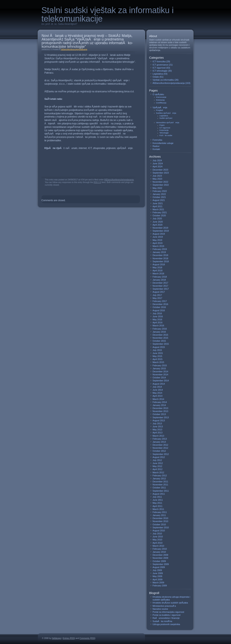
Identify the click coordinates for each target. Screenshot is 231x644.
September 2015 (161, 344)
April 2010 (158, 543)
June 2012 (158, 463)
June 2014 (158, 390)
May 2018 (157, 267)
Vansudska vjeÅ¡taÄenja (168, 122)
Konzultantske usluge (163, 143)
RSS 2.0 (97, 182)
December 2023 (161, 170)
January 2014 (159, 405)
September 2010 (161, 527)
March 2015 (158, 362)
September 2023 (161, 173)
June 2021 (158, 203)
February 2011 (160, 512)
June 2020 (158, 222)
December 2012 (161, 445)
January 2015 (159, 368)
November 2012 (161, 448)
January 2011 (159, 515)
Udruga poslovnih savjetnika (166, 624)
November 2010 (161, 521)
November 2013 (161, 411)
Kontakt (156, 149)
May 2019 (157, 240)
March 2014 (158, 399)
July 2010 (157, 534)
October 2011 (159, 488)
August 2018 (159, 264)
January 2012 (159, 479)
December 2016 (161, 304)
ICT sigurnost (159, 68)
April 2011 (158, 506)
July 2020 (157, 218)
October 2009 (159, 561)
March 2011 (158, 509)
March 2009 (158, 583)
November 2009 (161, 558)
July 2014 (157, 387)
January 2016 (159, 332)
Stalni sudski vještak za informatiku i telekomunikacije (108, 14)
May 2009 (157, 576)
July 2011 (157, 497)
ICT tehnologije (160, 71)
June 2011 (158, 500)
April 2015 (158, 359)
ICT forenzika (159, 61)
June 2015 (158, 353)
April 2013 (158, 433)
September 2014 (161, 381)
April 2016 (158, 323)
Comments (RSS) (87, 638)
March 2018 (158, 274)
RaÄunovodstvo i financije (166, 618)
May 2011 (157, 503)
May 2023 (157, 179)
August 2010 (159, 531)
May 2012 (157, 466)
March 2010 (158, 546)
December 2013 (161, 408)
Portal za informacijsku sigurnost (168, 612)
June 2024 (158, 163)
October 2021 (159, 197)
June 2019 (158, 237)
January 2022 (159, 194)
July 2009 (157, 570)
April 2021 (158, 206)
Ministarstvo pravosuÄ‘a (164, 606)
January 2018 (159, 280)
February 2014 (160, 402)
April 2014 (158, 396)
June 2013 (158, 427)
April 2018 (158, 271)
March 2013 (158, 436)
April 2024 (158, 166)
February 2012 (160, 475)
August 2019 (159, 234)
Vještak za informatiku (163, 80)
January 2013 (159, 442)
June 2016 (158, 316)
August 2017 (159, 292)
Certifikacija (161, 103)
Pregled (160, 110)
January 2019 (159, 252)
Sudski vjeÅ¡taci (166, 118)
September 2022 (161, 185)
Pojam (162, 125)
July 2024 (157, 160)
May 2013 (157, 430)
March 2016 (158, 326)
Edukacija (160, 100)
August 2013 (159, 420)
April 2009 (158, 579)
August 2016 (159, 310)
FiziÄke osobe (166, 135)
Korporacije (164, 130)
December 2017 (161, 283)
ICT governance (160, 65)
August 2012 (159, 457)
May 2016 (157, 319)
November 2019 (161, 228)
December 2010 (161, 518)
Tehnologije (164, 133)
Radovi (156, 146)
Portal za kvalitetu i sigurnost (167, 615)
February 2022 (160, 191)
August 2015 (159, 347)
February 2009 (160, 586)
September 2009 (161, 564)
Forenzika (157, 140)
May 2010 (157, 540)
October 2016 (159, 307)
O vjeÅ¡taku (158, 94)
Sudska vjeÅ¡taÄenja (166, 113)
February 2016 (160, 329)
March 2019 (158, 246)
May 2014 (157, 393)
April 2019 (158, 243)
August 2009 (159, 567)
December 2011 (161, 482)
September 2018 (161, 261)
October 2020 (159, 215)
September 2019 (161, 231)
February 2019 (160, 249)
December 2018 (161, 255)
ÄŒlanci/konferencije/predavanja (74, 49)
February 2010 (160, 549)
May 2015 (157, 356)
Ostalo (156, 77)
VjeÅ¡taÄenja (160, 107)
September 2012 (161, 454)
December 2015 (161, 335)
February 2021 (160, 212)
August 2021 (159, 200)
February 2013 (160, 439)
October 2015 (159, 341)
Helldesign (56, 638)
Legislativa (158, 74)
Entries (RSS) (69, 638)
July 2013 (157, 423)
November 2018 (161, 258)
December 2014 (161, 371)
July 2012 (157, 460)
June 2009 (158, 573)
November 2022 (161, 182)
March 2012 (158, 472)
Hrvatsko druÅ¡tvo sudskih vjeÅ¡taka (170, 603)
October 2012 (159, 451)
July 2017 (157, 295)
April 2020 (158, 225)
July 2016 (157, 313)
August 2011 (159, 494)
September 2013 (161, 417)
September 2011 (161, 491)
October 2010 (159, 524)
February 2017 (160, 301)
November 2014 (161, 375)
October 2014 (159, 378)
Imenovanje (161, 97)
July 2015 (157, 350)
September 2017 (161, 289)
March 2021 (158, 209)
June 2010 (158, 537)
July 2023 (157, 176)
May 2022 (157, 188)
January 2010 (159, 552)
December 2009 (161, 555)
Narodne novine (160, 609)
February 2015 (160, 365)
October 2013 (159, 414)
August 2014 (159, 384)
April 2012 (158, 469)
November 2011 (161, 485)
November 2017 (161, 286)
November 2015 (161, 338)
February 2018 (160, 277)
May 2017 (157, 298)
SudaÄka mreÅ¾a (162, 621)
